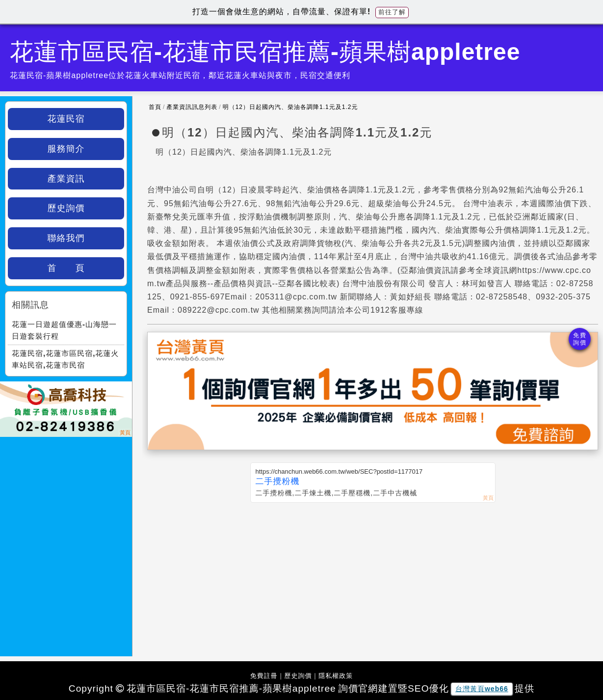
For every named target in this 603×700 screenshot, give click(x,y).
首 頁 (66, 268)
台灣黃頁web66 (482, 689)
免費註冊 (264, 676)
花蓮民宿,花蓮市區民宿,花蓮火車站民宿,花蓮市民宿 (65, 359)
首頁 (155, 107)
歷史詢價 (66, 208)
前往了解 (392, 12)
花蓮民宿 (66, 119)
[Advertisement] (373, 576)
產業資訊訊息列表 (192, 107)
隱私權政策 (336, 676)
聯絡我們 (66, 238)
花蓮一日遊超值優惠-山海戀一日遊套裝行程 (64, 330)
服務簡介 (66, 149)
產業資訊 (66, 179)
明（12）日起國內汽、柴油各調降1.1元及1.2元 (290, 107)
